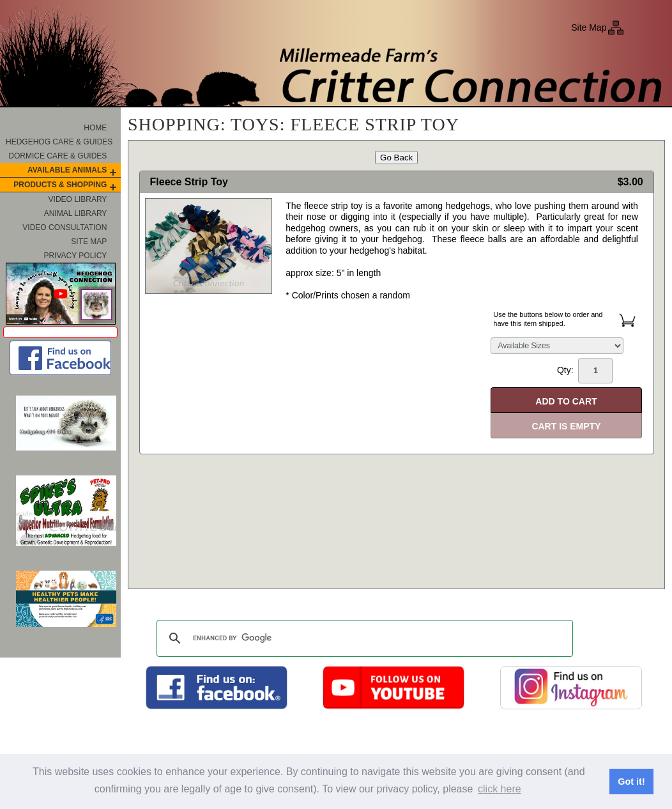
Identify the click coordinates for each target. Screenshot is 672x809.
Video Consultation (65, 227)
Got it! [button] (631, 782)
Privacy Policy (75, 256)
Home (95, 128)
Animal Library (76, 213)
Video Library (78, 199)
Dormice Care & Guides (57, 156)
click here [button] (500, 789)
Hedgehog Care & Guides (59, 142)
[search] (363, 638)
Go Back (396, 158)
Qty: (585, 371)
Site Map (589, 27)
